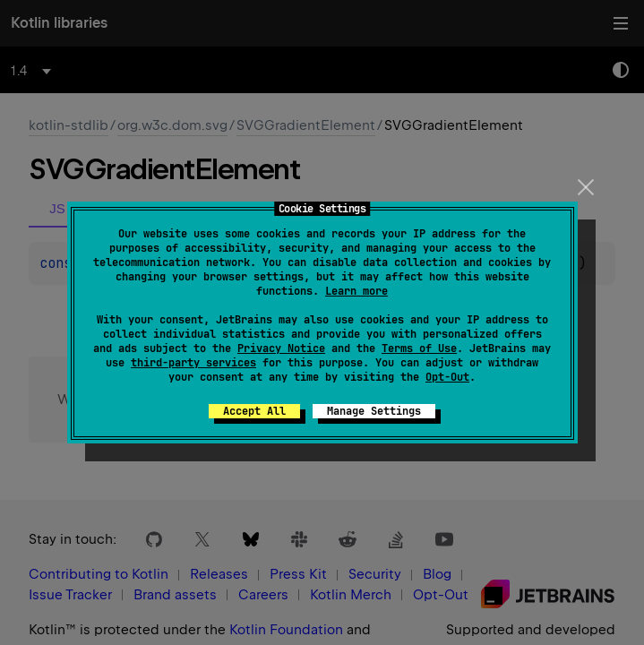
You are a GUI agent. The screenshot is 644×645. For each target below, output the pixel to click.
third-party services (193, 363)
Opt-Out (447, 377)
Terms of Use (419, 348)
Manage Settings (374, 411)
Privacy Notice (281, 348)
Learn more (356, 291)
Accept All (254, 411)
